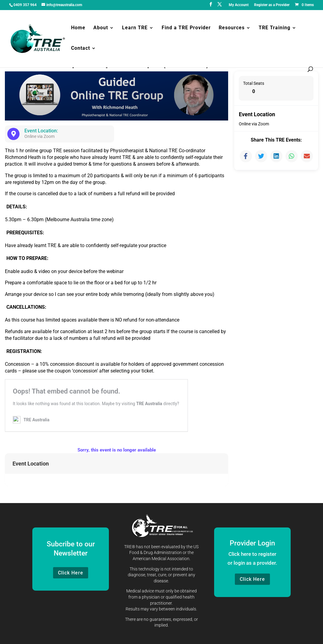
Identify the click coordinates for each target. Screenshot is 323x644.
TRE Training (275, 29)
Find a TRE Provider (186, 29)
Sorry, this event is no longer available (117, 450)
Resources (232, 29)
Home (78, 29)
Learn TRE (135, 29)
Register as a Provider (272, 5)
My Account (239, 5)
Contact (81, 49)
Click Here (71, 573)
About (101, 29)
